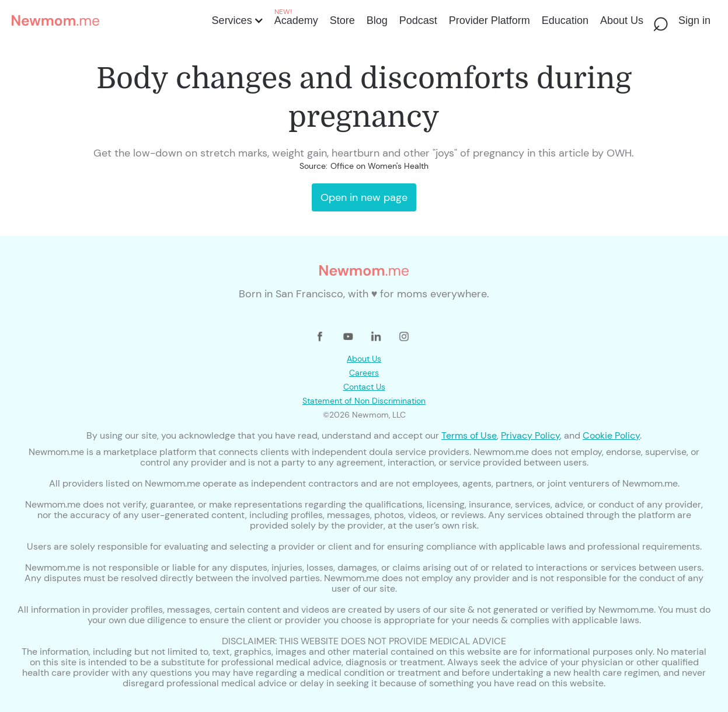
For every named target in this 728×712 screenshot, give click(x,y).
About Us (364, 359)
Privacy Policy (530, 435)
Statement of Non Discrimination (364, 401)
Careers (364, 373)
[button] (237, 20)
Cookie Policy (611, 435)
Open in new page (364, 197)
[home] (108, 20)
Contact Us (364, 387)
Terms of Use (469, 435)
